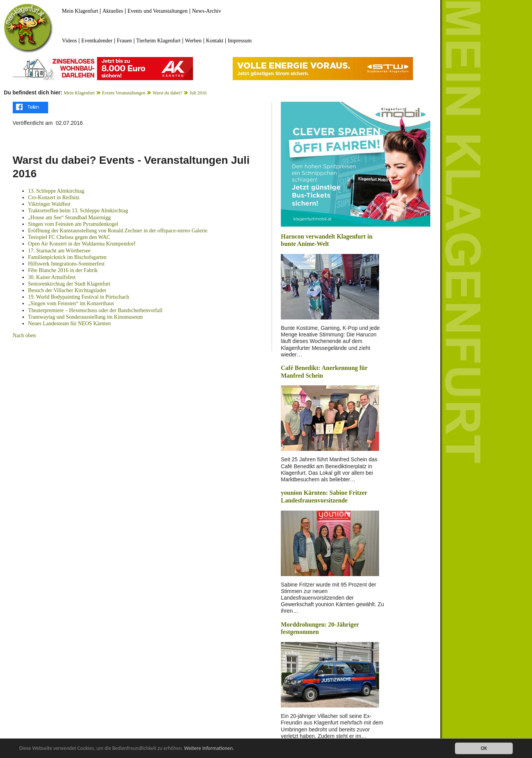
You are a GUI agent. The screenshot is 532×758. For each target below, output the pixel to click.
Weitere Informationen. (209, 749)
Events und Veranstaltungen (158, 11)
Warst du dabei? (167, 93)
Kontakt (215, 41)
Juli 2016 (198, 93)
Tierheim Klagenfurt (159, 41)
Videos (70, 41)
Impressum (240, 41)
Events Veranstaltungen (124, 93)
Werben (193, 41)
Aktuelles (113, 11)
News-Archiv (207, 11)
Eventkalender (97, 41)
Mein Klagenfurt (80, 11)
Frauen (124, 41)
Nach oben (24, 335)
